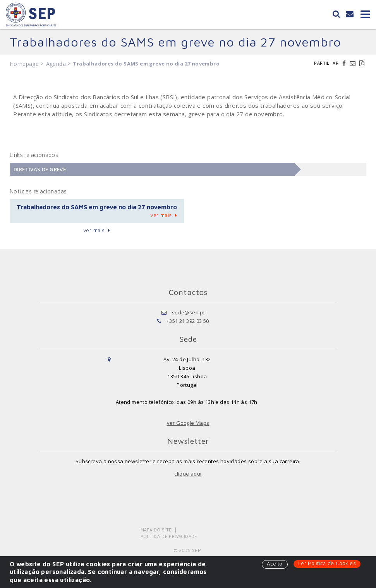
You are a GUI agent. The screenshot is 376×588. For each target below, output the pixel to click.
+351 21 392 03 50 (188, 321)
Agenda (56, 64)
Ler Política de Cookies (327, 563)
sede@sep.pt (188, 312)
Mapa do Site (156, 530)
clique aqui (188, 474)
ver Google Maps (188, 423)
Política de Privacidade (169, 536)
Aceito (275, 564)
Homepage (24, 64)
